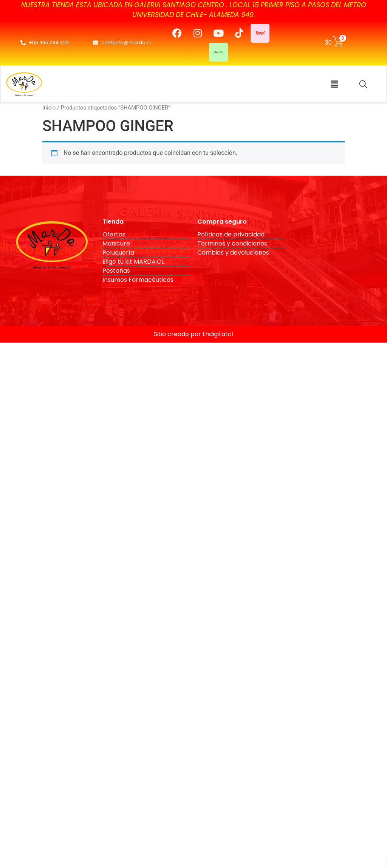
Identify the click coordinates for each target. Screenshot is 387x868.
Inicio (49, 108)
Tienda (113, 222)
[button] (334, 84)
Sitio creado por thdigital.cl (193, 334)
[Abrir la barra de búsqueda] (363, 84)
